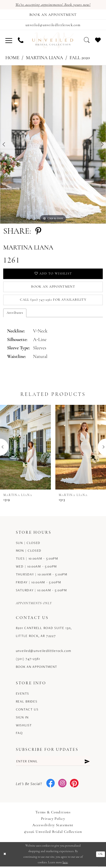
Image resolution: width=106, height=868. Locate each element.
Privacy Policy (53, 821)
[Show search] (86, 41)
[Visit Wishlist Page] (98, 41)
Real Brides (27, 703)
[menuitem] (9, 41)
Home (12, 59)
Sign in (22, 719)
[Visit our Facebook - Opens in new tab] (51, 785)
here (65, 864)
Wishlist (24, 727)
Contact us (27, 711)
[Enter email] (53, 763)
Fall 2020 (80, 59)
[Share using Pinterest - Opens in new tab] (38, 232)
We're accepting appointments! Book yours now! (53, 5)
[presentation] (25, 449)
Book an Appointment (53, 288)
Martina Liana (45, 59)
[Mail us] (53, 25)
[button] (9, 41)
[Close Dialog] (5, 856)
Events (23, 695)
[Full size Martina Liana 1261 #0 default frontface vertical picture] (53, 145)
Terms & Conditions (53, 814)
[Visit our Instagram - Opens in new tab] (62, 785)
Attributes (15, 314)
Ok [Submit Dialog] (101, 856)
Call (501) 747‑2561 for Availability (53, 301)
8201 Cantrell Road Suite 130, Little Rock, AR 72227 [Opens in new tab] (44, 634)
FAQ (19, 735)
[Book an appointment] (53, 15)
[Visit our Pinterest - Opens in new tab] (74, 785)
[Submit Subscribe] (87, 763)
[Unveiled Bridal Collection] (53, 41)
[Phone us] (21, 41)
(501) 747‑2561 (28, 660)
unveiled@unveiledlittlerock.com (44, 652)
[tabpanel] (53, 145)
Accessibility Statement (53, 827)
